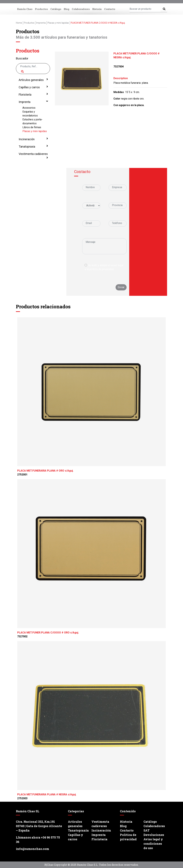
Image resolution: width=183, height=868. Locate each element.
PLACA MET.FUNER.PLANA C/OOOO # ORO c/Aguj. (48, 633)
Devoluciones (154, 835)
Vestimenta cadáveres (33, 156)
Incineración (33, 139)
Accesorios (29, 108)
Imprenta (33, 102)
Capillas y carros (33, 87)
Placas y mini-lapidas (35, 131)
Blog (67, 9)
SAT (147, 830)
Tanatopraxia (33, 146)
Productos (41, 9)
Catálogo (56, 9)
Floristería (33, 94)
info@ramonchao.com (33, 849)
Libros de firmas (32, 127)
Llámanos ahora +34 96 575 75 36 (38, 840)
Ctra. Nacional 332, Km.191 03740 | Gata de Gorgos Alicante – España (39, 826)
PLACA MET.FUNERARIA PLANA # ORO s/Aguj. (45, 471)
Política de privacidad (128, 837)
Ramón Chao (25, 9)
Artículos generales (33, 80)
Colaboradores (81, 9)
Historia (97, 9)
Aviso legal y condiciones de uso (153, 844)
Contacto (110, 9)
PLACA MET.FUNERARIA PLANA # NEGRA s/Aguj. (47, 794)
